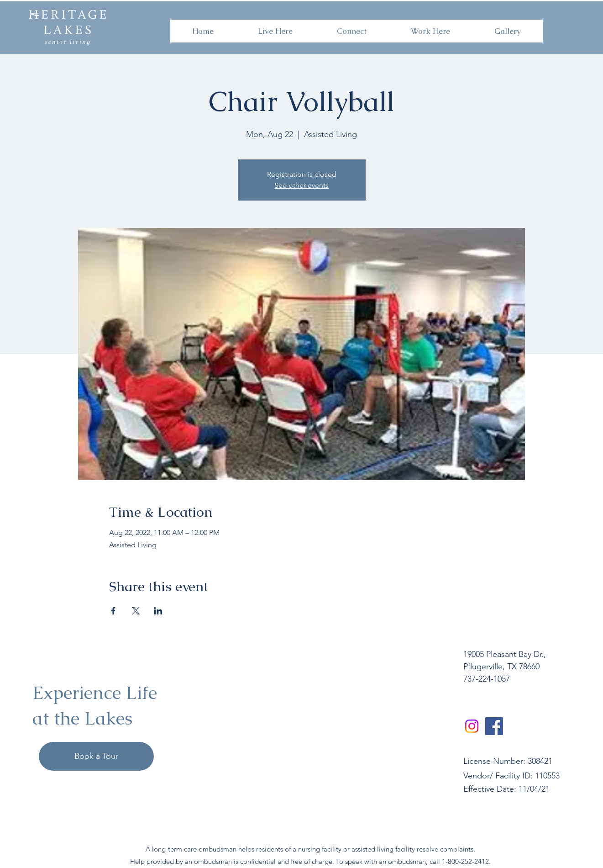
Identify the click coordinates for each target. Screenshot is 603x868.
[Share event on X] (136, 611)
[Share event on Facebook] (113, 611)
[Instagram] (472, 726)
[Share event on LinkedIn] (158, 611)
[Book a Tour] (96, 756)
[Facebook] (494, 726)
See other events (301, 185)
